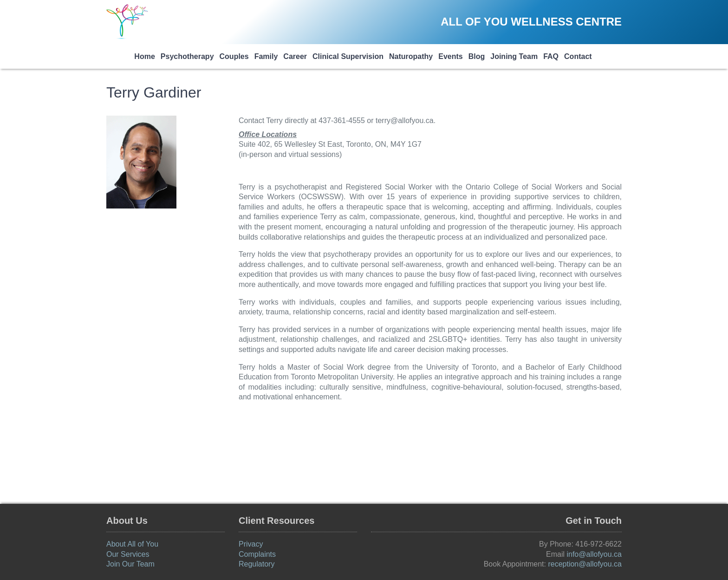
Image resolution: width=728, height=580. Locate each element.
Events (450, 56)
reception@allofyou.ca (585, 564)
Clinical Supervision (348, 56)
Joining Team (514, 56)
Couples (234, 56)
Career (295, 56)
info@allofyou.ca (594, 554)
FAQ (551, 56)
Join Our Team (130, 564)
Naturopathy (411, 56)
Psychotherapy (187, 56)
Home (144, 56)
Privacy (251, 544)
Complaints (257, 554)
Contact (578, 56)
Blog (477, 56)
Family (266, 56)
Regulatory (257, 564)
